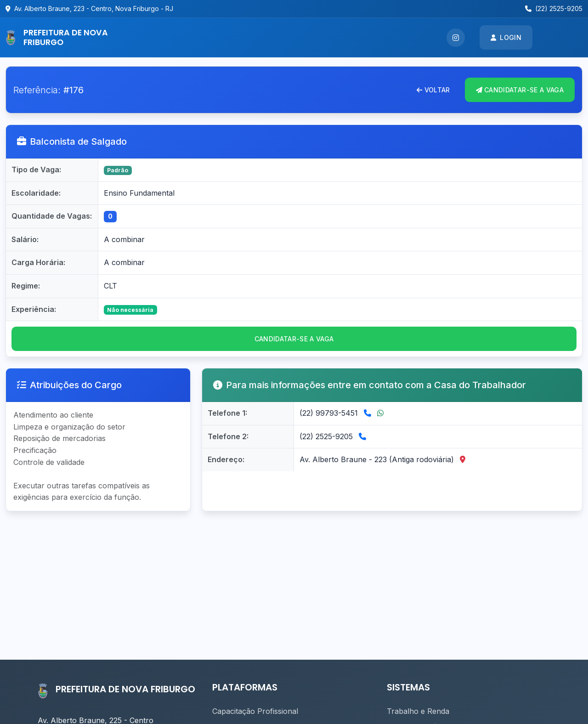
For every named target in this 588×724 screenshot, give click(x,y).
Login (506, 37)
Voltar (433, 90)
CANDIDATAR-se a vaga (294, 339)
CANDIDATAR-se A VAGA (520, 90)
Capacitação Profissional (255, 711)
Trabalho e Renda (418, 711)
